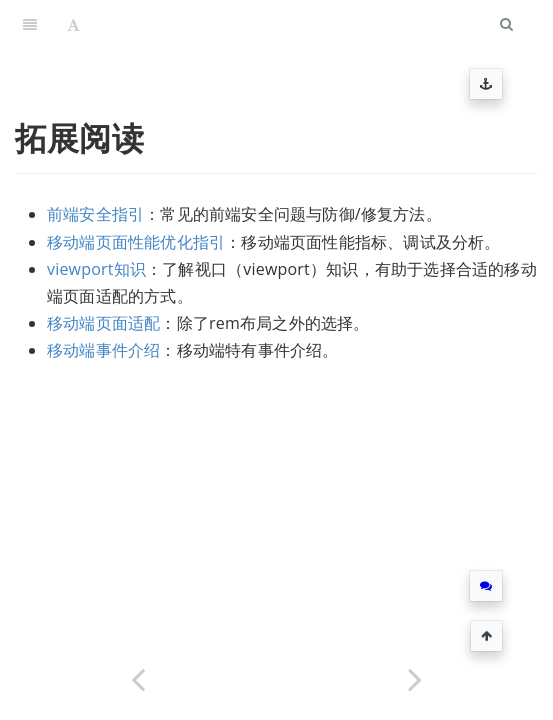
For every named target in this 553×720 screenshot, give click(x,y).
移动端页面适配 (103, 323)
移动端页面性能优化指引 (136, 242)
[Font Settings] (73, 25)
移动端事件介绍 (103, 350)
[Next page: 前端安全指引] (415, 677)
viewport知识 (96, 269)
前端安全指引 (95, 214)
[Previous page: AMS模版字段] (138, 677)
